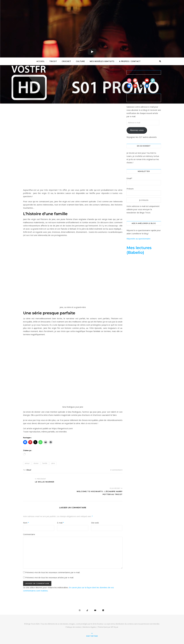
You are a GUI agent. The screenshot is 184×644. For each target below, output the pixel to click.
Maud (29, 470)
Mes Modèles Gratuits (102, 61)
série (53, 463)
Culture (80, 61)
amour (27, 463)
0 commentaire (116, 470)
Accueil (41, 61)
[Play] (92, 52)
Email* (129, 178)
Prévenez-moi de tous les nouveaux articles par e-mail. (49, 577)
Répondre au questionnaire (138, 239)
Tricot (53, 61)
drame (36, 463)
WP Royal (114, 627)
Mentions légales (90, 627)
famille (45, 463)
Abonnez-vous (137, 130)
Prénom (130, 189)
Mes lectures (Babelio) (139, 250)
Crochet (66, 61)
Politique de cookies (73, 627)
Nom (26, 523)
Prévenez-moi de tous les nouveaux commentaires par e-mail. (53, 572)
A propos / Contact (130, 61)
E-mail (61, 523)
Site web (95, 523)
